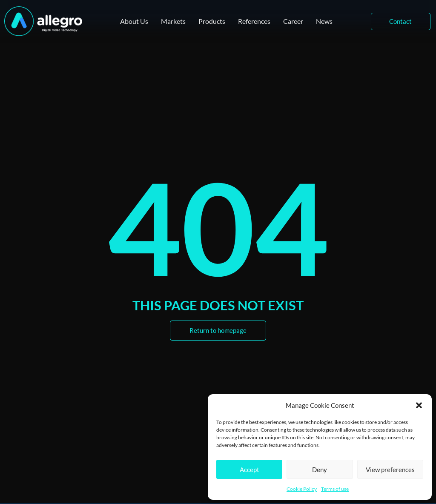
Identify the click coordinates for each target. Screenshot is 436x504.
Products (212, 21)
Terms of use (335, 489)
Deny (320, 470)
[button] (419, 405)
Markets (173, 21)
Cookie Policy (302, 489)
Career (293, 21)
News (324, 21)
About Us (134, 21)
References (254, 21)
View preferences (390, 470)
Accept (250, 470)
